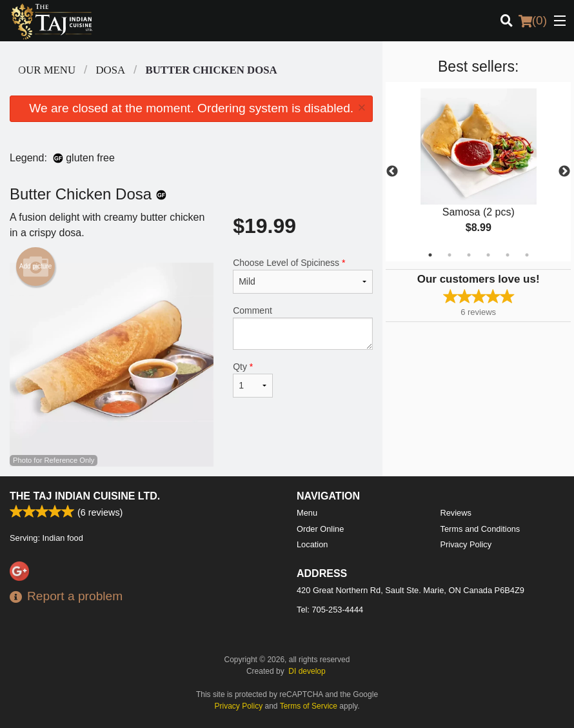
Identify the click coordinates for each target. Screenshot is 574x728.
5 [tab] (508, 255)
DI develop (307, 671)
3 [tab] (469, 255)
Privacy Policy (466, 544)
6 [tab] (527, 255)
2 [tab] (450, 255)
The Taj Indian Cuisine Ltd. (85, 496)
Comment (303, 328)
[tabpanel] (478, 172)
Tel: (330, 610)
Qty (253, 379)
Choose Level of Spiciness (303, 276)
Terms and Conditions (480, 529)
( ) (533, 21)
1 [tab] (430, 255)
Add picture (36, 267)
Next (564, 172)
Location (312, 544)
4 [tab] (488, 255)
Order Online (320, 529)
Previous (392, 172)
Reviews (456, 513)
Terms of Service (309, 706)
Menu (307, 513)
